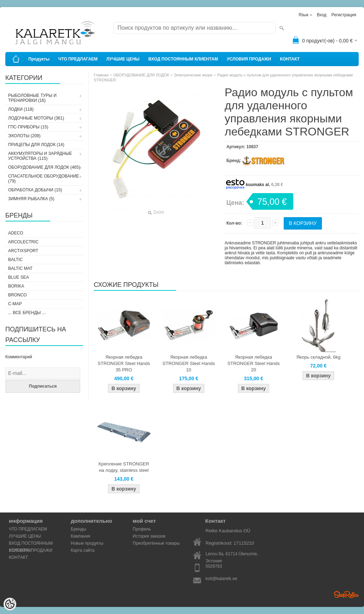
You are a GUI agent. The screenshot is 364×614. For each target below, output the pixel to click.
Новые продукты (87, 543)
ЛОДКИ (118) (21, 109)
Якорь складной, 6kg (319, 357)
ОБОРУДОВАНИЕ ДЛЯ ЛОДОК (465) (44, 167)
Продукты (39, 59)
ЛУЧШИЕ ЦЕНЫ (123, 59)
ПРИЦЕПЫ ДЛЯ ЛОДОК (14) (36, 145)
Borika (16, 286)
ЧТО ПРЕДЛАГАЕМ (78, 59)
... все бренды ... (27, 313)
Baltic (15, 260)
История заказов (149, 536)
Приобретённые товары (156, 543)
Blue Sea (19, 277)
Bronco (18, 295)
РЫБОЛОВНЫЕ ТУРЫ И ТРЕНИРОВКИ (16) (32, 98)
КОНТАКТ (290, 59)
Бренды (78, 529)
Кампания (80, 536)
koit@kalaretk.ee (221, 579)
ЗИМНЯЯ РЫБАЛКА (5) (31, 199)
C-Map (15, 304)
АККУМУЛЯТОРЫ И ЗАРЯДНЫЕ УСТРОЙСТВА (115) (40, 156)
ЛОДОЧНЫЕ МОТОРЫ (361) (36, 118)
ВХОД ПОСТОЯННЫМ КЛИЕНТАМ (183, 59)
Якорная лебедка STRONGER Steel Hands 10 (189, 363)
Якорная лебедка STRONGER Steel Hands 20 (254, 363)
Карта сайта (83, 550)
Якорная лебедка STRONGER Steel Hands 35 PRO (124, 363)
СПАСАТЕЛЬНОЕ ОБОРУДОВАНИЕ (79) (44, 179)
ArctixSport (23, 251)
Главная (101, 75)
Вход (322, 15)
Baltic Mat (20, 268)
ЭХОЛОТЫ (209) (24, 136)
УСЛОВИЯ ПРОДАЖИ (249, 59)
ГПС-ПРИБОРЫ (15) (28, 127)
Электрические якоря (193, 75)
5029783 (214, 566)
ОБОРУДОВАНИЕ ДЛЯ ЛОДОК (141, 75)
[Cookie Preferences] (10, 604)
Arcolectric (23, 242)
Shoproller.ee (346, 595)
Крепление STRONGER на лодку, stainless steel (124, 467)
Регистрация (344, 15)
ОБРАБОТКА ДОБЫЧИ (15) (35, 190)
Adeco (16, 233)
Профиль (142, 529)
